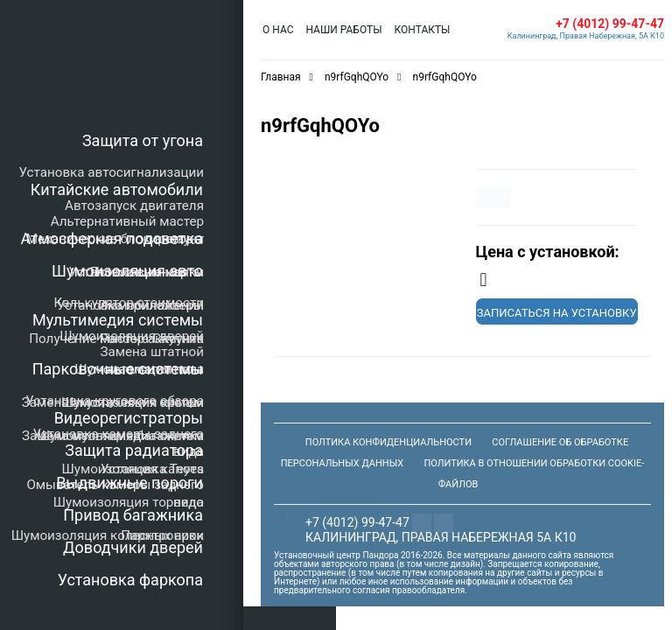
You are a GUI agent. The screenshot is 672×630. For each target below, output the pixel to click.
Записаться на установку (557, 313)
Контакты (423, 30)
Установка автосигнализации (112, 172)
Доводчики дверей (133, 547)
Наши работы (343, 30)
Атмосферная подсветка (112, 238)
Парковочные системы (118, 369)
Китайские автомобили (117, 189)
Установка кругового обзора (115, 401)
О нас (278, 30)
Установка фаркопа (130, 580)
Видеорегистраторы (129, 418)
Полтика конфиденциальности (388, 442)
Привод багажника (133, 515)
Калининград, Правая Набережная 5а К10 (441, 537)
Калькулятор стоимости (129, 303)
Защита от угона (143, 140)
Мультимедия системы (118, 320)
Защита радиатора (134, 450)
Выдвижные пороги (129, 483)
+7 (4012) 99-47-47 (610, 24)
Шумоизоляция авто (127, 271)
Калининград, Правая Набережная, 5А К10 (586, 36)
